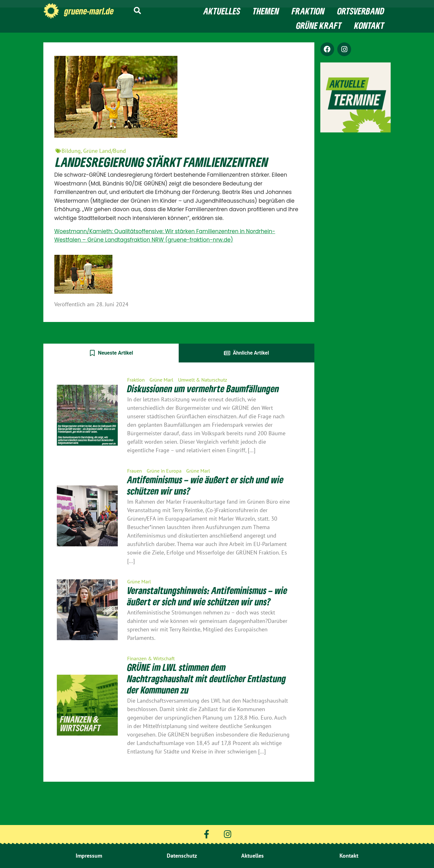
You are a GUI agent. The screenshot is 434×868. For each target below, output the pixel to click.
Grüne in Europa (164, 471)
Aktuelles (222, 11)
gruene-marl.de (89, 11)
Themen (266, 11)
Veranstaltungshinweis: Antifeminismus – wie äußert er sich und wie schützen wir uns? (207, 596)
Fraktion (308, 11)
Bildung (71, 151)
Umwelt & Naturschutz (203, 380)
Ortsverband (361, 11)
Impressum (89, 856)
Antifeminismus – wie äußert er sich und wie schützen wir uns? (205, 485)
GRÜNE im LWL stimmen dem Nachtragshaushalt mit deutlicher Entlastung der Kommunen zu (207, 678)
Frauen (135, 471)
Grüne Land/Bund (105, 151)
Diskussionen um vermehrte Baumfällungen (203, 388)
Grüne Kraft (319, 25)
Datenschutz (182, 856)
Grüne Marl (161, 380)
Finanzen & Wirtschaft (151, 658)
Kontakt (369, 25)
